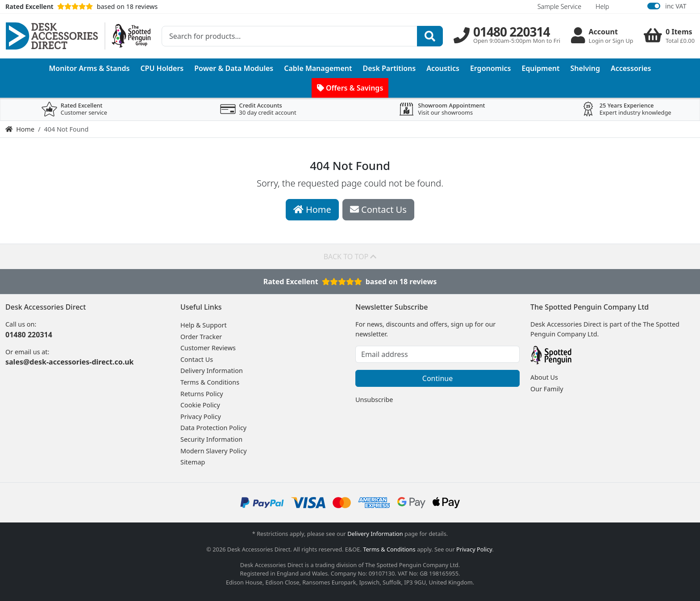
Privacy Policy (201, 417)
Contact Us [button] (378, 209)
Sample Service (559, 6)
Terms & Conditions (210, 382)
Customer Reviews (208, 348)
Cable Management (318, 68)
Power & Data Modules (234, 68)
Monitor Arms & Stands (90, 68)
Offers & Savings (350, 88)
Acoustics (443, 68)
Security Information (211, 439)
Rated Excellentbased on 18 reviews (350, 282)
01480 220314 (29, 335)
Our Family (547, 389)
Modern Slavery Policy (214, 451)
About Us (544, 377)
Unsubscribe (374, 400)
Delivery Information (212, 371)
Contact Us (197, 359)
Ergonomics (491, 68)
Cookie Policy (200, 405)
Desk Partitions (390, 68)
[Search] (430, 36)
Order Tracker (201, 337)
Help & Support (204, 325)
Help (602, 6)
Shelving (585, 68)
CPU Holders (162, 68)
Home (20, 129)
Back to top (350, 257)
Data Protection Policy (213, 428)
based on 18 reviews (81, 6)
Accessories (631, 68)
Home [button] (312, 209)
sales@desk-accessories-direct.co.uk (69, 362)
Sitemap (193, 462)
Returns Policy (202, 394)
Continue (437, 378)
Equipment (540, 68)
